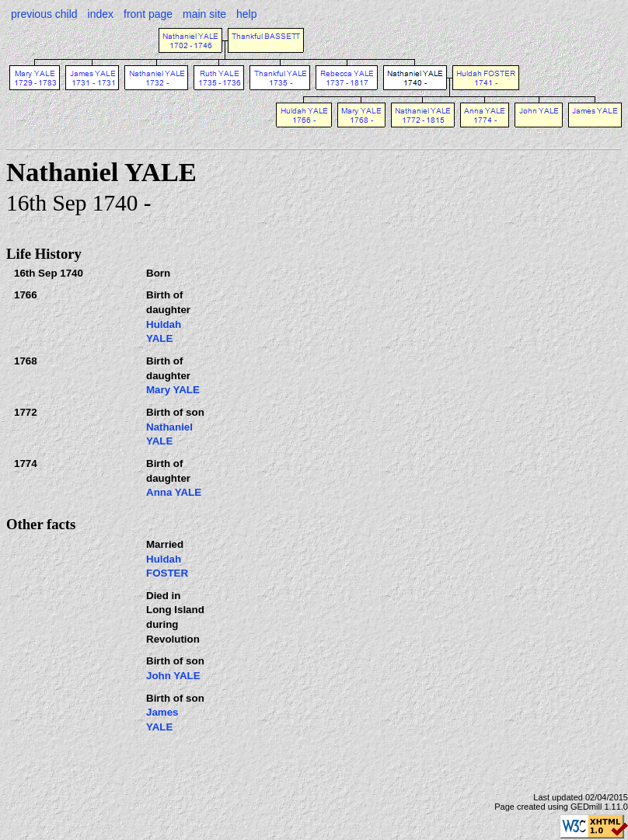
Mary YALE (173, 390)
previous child (44, 14)
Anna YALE (174, 492)
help (246, 14)
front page (148, 14)
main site (204, 14)
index (101, 14)
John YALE (173, 676)
